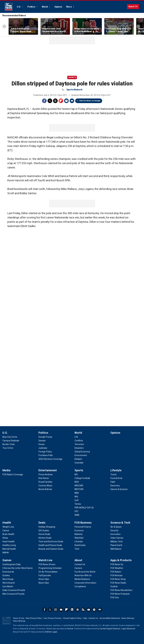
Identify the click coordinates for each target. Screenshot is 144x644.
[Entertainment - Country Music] (45, 486)
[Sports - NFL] (76, 474)
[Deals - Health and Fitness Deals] (50, 545)
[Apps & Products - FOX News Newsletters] (121, 590)
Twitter (50, 101)
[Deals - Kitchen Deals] (45, 538)
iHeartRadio (100, 610)
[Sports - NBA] (77, 493)
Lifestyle (116, 470)
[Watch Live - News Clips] (44, 583)
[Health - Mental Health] (9, 549)
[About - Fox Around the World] (85, 572)
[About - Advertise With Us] (83, 575)
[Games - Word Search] (9, 583)
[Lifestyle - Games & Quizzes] (119, 489)
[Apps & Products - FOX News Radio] (118, 583)
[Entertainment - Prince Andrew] (46, 474)
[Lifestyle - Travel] (113, 474)
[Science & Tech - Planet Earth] (116, 545)
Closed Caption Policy (72, 618)
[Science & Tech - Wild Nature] (116, 549)
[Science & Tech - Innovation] (115, 534)
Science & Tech (120, 523)
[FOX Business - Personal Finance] (83, 527)
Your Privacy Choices (52, 618)
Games (7, 560)
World (45, 7)
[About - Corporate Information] (85, 583)
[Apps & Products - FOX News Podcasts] (120, 594)
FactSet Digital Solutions (110, 629)
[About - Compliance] (80, 586)
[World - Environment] (81, 455)
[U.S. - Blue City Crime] (10, 437)
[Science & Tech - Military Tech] (117, 542)
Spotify (94, 610)
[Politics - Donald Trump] (45, 437)
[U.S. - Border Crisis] (9, 444)
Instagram (56, 610)
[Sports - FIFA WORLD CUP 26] (84, 508)
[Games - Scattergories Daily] (12, 564)
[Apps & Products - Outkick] (114, 586)
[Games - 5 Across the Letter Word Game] (18, 568)
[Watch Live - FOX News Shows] (47, 564)
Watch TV (133, 7)
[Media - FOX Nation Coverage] (13, 474)
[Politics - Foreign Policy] (45, 452)
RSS (83, 610)
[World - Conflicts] (79, 441)
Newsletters (89, 610)
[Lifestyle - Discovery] (115, 486)
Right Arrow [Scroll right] (138, 26)
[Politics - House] (42, 444)
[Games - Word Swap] (8, 579)
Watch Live (45, 560)
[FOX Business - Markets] (79, 534)
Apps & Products (121, 560)
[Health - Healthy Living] (9, 545)
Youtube (61, 610)
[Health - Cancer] (6, 530)
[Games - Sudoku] (6, 575)
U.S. (19, 7)
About (78, 560)
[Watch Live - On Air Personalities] (48, 572)
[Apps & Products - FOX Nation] (116, 572)
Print (66, 101)
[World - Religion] (78, 459)
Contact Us (93, 618)
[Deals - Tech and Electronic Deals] (51, 542)
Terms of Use (19, 618)
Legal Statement (128, 629)
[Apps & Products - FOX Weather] (117, 568)
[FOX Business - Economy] (79, 530)
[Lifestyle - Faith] (113, 482)
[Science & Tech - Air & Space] (116, 527)
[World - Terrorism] (79, 444)
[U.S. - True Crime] (8, 448)
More (69, 7)
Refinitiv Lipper (51, 632)
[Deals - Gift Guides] (44, 530)
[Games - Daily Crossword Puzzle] (14, 590)
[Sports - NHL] (76, 497)
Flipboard (61, 101)
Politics (32, 7)
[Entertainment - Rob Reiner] (44, 478)
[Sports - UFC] (76, 511)
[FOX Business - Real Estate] (80, 545)
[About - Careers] (78, 568)
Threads (55, 101)
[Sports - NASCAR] (79, 486)
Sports (72, 77)
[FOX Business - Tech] (77, 549)
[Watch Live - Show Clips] (44, 579)
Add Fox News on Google (90, 101)
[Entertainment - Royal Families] (45, 482)
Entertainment (48, 470)
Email (72, 101)
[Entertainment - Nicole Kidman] (45, 489)
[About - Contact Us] (80, 564)
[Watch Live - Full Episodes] (45, 575)
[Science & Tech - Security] (114, 530)
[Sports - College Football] (82, 478)
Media (6, 470)
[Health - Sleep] (5, 538)
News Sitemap (128, 618)
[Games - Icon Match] (8, 586)
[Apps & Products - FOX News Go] (117, 564)
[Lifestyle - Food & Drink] (116, 478)
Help (85, 618)
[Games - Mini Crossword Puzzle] (13, 594)
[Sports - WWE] (77, 515)
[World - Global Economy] (82, 452)
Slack (78, 610)
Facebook (44, 101)
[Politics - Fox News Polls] (46, 455)
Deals (42, 523)
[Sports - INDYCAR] (79, 489)
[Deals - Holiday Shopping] (47, 527)
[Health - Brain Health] (8, 534)
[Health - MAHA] (6, 553)
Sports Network (74, 90)
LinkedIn (72, 610)
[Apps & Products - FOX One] (115, 598)
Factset (70, 629)
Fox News (9, 7)
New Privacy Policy (34, 618)
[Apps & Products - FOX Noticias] (116, 575)
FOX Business (83, 523)
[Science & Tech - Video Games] (117, 538)
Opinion (58, 7)
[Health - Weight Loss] (8, 527)
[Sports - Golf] (77, 500)
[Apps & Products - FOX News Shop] (118, 579)
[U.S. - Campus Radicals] (11, 441)
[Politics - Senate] (42, 441)
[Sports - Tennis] (78, 504)
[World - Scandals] (79, 463)
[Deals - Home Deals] (44, 534)
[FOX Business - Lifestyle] (79, 542)
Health (7, 523)
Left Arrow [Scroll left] (4, 26)
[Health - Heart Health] (9, 542)
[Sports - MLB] (77, 482)
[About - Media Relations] (82, 579)
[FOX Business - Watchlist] (79, 538)
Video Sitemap (19, 621)
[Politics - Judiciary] (43, 448)
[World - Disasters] (79, 448)
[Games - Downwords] (8, 572)
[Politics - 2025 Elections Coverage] (50, 459)
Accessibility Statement (110, 618)
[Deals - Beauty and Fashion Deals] (51, 549)
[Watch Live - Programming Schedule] (50, 568)
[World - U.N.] (76, 437)
